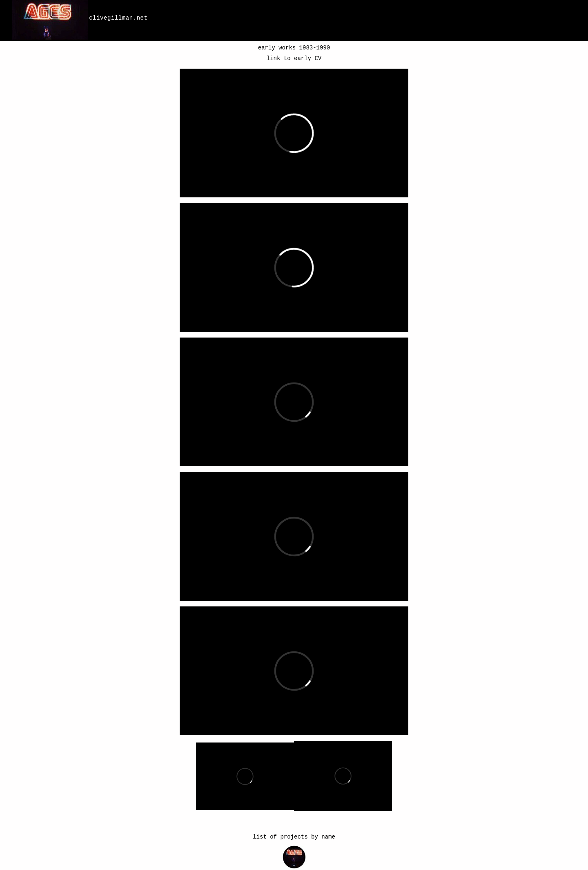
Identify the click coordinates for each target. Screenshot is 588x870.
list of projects (280, 837)
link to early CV (294, 58)
